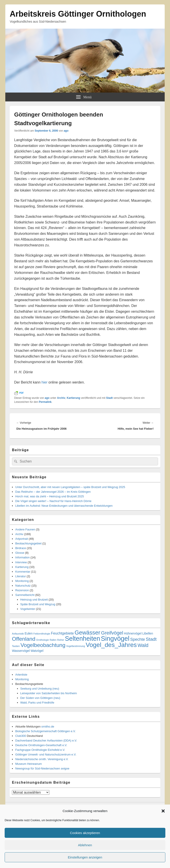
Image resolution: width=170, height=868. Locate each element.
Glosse (20, 553)
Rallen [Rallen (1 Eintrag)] (53, 640)
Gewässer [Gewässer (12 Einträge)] (87, 633)
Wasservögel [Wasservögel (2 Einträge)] (21, 651)
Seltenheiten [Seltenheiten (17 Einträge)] (82, 639)
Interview (21, 562)
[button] (163, 811)
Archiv (61, 398)
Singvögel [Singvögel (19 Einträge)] (115, 638)
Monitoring (22, 581)
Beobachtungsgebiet (28, 543)
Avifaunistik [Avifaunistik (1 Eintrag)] (18, 634)
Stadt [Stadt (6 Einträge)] (151, 639)
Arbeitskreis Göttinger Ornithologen (78, 14)
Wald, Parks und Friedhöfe (37, 703)
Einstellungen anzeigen (85, 857)
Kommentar (23, 572)
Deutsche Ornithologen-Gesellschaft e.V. (41, 745)
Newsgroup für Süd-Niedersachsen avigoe (42, 768)
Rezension (22, 590)
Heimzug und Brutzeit (34, 600)
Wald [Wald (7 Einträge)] (143, 645)
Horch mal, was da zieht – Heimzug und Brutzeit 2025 (50, 496)
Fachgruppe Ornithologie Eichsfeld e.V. (40, 750)
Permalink (45, 402)
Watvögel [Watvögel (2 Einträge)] (37, 651)
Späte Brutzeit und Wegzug (38, 604)
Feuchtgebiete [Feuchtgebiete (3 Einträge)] (62, 633)
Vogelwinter (28, 609)
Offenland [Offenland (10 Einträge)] (24, 639)
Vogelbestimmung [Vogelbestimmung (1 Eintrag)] (76, 646)
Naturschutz (23, 586)
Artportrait (22, 539)
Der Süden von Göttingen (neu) (40, 698)
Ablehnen (85, 845)
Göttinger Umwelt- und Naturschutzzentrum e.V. (46, 754)
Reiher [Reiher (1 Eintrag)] (61, 640)
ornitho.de (48, 727)
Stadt (109, 398)
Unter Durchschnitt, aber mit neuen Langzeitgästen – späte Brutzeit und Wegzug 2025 (70, 487)
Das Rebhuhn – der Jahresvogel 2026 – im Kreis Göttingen (53, 492)
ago (66, 131)
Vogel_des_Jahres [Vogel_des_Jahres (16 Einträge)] (111, 645)
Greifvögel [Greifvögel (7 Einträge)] (112, 633)
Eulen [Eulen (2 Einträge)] (29, 633)
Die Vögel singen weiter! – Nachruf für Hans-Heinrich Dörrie (53, 501)
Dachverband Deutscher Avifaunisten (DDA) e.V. (46, 740)
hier (45, 382)
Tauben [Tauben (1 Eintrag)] (16, 646)
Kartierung (73, 398)
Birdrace (21, 548)
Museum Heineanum (29, 764)
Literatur (21, 576)
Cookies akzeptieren (85, 833)
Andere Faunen (25, 529)
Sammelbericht (25, 595)
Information (22, 557)
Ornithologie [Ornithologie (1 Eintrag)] (42, 640)
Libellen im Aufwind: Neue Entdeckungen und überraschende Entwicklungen (64, 506)
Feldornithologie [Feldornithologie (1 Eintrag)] (42, 634)
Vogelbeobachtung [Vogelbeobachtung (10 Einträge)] (43, 645)
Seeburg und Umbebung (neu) (40, 689)
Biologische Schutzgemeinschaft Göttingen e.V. (45, 731)
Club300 (21, 736)
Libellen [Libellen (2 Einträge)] (148, 633)
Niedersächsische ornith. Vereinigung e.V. (42, 759)
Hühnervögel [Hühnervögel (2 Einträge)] (133, 633)
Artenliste (21, 675)
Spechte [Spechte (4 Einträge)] (138, 639)
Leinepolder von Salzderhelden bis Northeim (49, 693)
